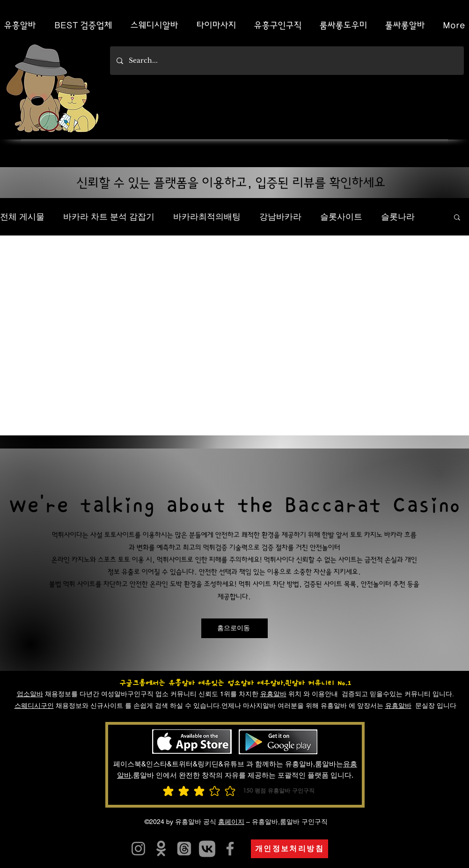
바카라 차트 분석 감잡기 (109, 217)
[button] (457, 218)
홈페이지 (231, 822)
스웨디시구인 (34, 706)
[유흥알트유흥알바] (138, 849)
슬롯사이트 (341, 217)
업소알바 (30, 694)
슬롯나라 (398, 217)
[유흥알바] (161, 849)
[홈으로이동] (234, 628)
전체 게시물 (22, 217)
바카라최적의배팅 (207, 217)
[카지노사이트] (207, 849)
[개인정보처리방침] (289, 849)
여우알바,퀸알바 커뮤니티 (296, 683)
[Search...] (286, 61)
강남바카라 (280, 217)
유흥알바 (273, 694)
